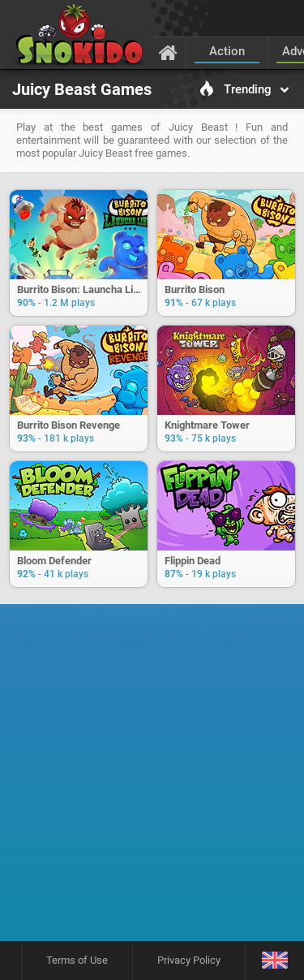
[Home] (168, 52)
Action (227, 51)
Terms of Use (77, 960)
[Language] (274, 961)
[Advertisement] (152, 778)
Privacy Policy (189, 960)
